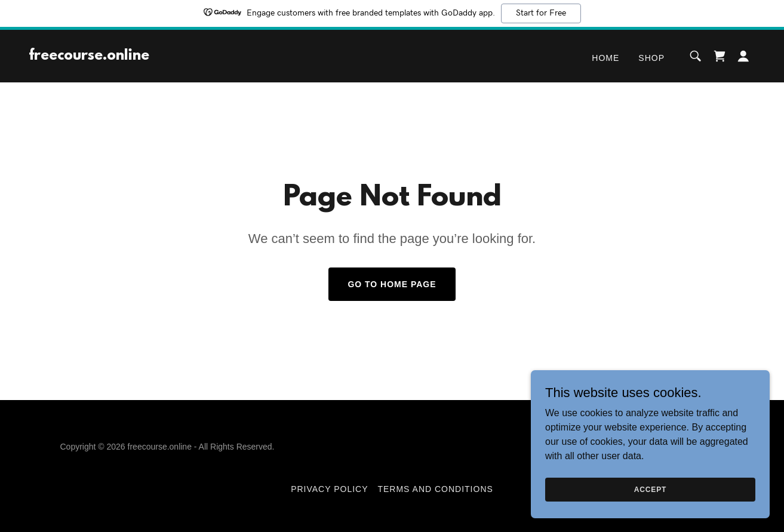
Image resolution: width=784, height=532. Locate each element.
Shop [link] (651, 58)
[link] (89, 56)
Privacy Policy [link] (329, 489)
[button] (743, 56)
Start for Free (541, 13)
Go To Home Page (392, 284)
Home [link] (605, 58)
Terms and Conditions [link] (435, 489)
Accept (650, 489)
